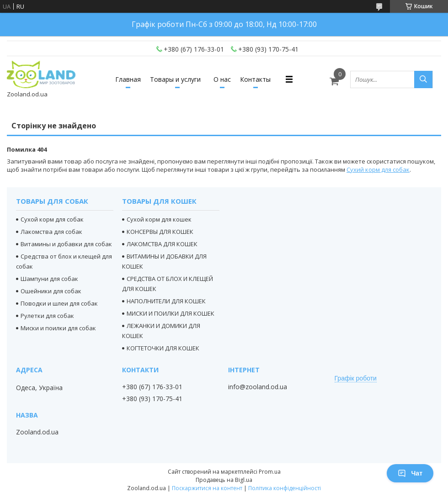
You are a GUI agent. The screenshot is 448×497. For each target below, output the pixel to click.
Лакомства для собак (51, 232)
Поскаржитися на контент (207, 488)
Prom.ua (270, 472)
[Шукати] (423, 79)
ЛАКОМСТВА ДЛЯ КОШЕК (162, 244)
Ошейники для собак (51, 291)
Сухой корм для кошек (159, 219)
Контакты (255, 79)
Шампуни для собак (49, 279)
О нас (222, 79)
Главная (128, 79)
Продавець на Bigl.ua (224, 480)
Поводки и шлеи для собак (59, 303)
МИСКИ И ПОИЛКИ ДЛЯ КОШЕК (171, 313)
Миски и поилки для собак (58, 328)
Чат (410, 473)
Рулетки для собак (47, 316)
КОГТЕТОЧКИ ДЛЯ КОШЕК (163, 348)
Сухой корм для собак (52, 219)
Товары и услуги (175, 79)
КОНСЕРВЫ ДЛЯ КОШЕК (160, 232)
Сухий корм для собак (378, 169)
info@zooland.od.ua (258, 387)
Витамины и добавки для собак (66, 244)
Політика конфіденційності (285, 488)
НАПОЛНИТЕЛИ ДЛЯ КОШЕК (166, 301)
